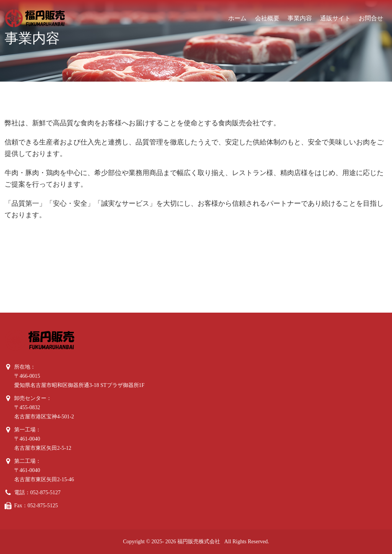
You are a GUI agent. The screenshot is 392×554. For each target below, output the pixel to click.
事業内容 (300, 18)
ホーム (237, 18)
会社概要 (267, 18)
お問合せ (371, 18)
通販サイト (335, 18)
